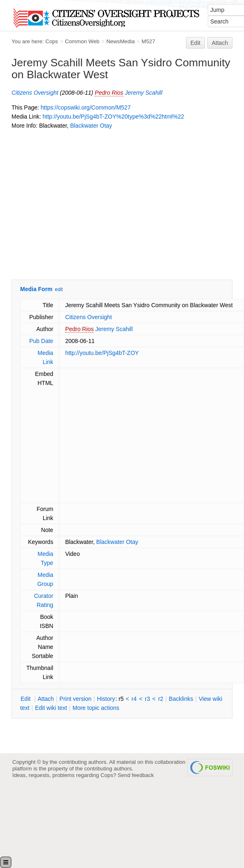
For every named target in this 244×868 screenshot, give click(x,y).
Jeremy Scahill (143, 93)
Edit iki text (51, 708)
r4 (134, 699)
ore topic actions (96, 708)
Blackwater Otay (91, 126)
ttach (46, 699)
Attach (220, 43)
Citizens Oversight (35, 93)
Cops (52, 41)
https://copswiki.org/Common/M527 (86, 107)
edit (59, 289)
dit (26, 699)
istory (106, 699)
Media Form (36, 289)
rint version (76, 699)
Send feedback (136, 775)
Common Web (82, 41)
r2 (160, 699)
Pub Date (41, 341)
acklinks (181, 699)
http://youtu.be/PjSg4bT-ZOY (102, 353)
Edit (195, 43)
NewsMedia (120, 41)
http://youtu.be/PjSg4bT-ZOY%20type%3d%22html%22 (113, 117)
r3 (147, 699)
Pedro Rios (109, 93)
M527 (148, 41)
